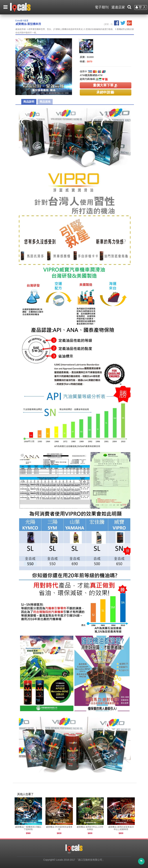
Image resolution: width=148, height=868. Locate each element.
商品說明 (29, 102)
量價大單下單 (105, 85)
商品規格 (45, 102)
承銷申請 (105, 92)
